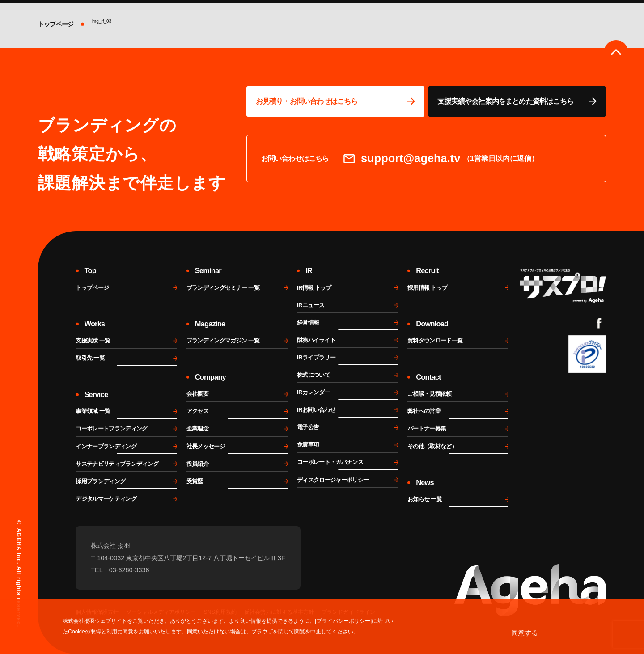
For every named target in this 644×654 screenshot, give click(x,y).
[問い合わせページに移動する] (335, 101)
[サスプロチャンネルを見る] (563, 286)
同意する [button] (525, 633)
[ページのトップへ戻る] (616, 53)
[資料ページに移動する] (517, 101)
